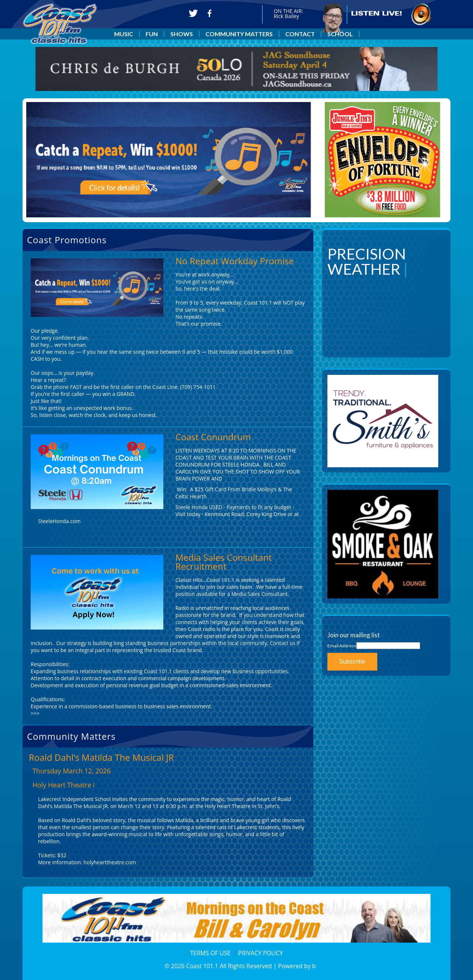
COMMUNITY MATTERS (239, 34)
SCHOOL (340, 34)
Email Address (342, 646)
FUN (152, 34)
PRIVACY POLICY (261, 953)
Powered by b (297, 966)
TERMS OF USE (210, 953)
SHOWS (182, 34)
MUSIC (124, 34)
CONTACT (300, 34)
